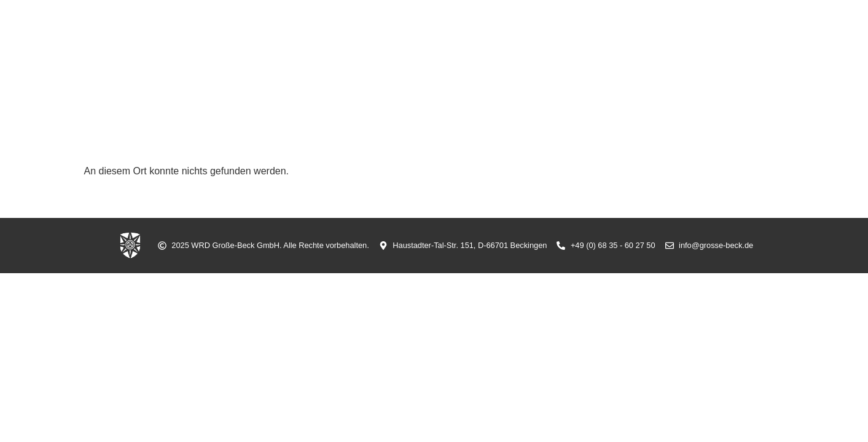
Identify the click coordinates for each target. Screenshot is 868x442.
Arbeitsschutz (577, 57)
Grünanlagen (668, 57)
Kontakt (747, 57)
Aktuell (424, 57)
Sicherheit (492, 57)
